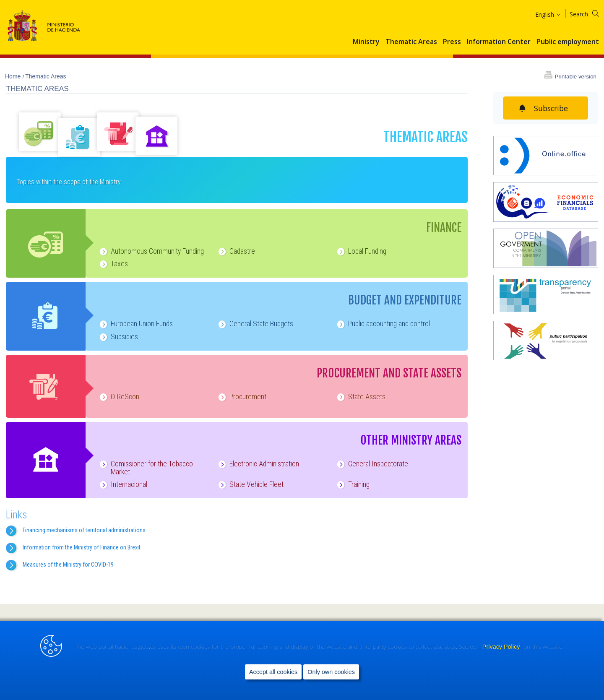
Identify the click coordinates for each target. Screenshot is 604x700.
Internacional (123, 484)
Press (452, 42)
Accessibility (152, 629)
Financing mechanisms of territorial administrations (84, 530)
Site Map (26, 629)
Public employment (568, 42)
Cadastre (236, 251)
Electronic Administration (258, 464)
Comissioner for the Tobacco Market (146, 467)
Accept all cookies (273, 688)
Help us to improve (68, 629)
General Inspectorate (372, 464)
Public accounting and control (383, 324)
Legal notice (115, 629)
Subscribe (551, 108)
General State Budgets (255, 324)
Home (14, 76)
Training (353, 484)
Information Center (499, 42)
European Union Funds (135, 324)
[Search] (590, 13)
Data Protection (194, 629)
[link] (505, 631)
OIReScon (119, 397)
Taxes (113, 264)
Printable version (575, 77)
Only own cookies (331, 688)
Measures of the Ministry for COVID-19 (68, 565)
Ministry (366, 42)
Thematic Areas (411, 42)
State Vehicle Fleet (250, 484)
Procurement (242, 397)
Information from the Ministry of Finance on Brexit (82, 547)
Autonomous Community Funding (151, 251)
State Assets (361, 397)
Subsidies (118, 337)
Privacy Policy (502, 663)
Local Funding (361, 251)
